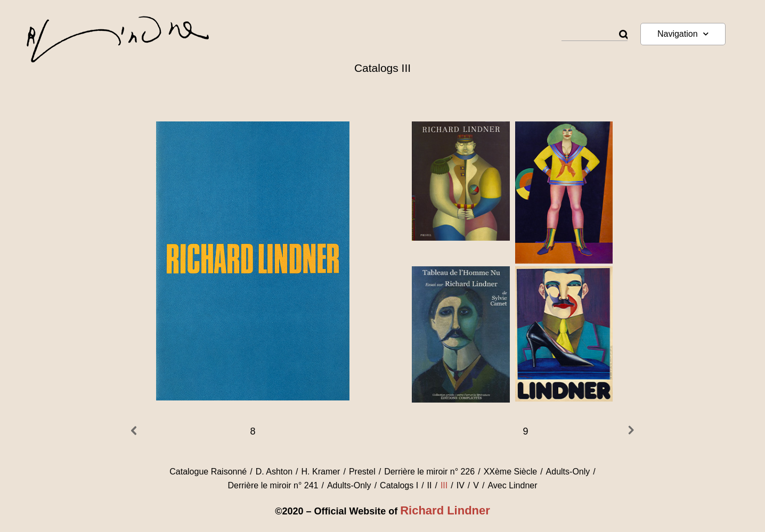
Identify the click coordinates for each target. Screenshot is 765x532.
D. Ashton (274, 472)
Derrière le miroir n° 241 (273, 485)
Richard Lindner (445, 510)
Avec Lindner (512, 485)
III (444, 485)
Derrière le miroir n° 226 (429, 472)
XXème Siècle (511, 472)
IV (461, 485)
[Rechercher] (623, 35)
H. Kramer (321, 472)
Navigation (683, 34)
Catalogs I (399, 485)
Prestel (362, 472)
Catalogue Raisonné (208, 472)
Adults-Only (568, 472)
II (430, 485)
